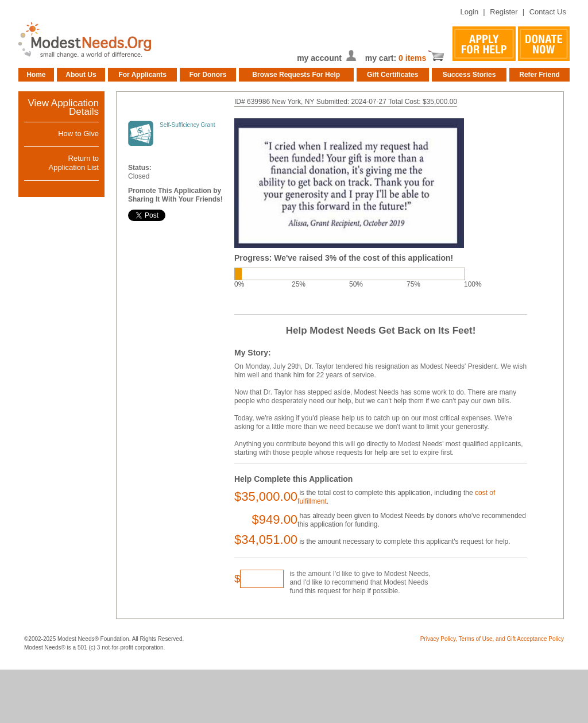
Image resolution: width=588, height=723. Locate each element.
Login (469, 12)
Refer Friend (539, 75)
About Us (81, 75)
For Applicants (142, 75)
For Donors (208, 75)
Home (36, 75)
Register (504, 12)
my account (319, 58)
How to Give (78, 134)
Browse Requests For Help (296, 75)
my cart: (382, 58)
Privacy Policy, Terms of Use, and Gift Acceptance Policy (492, 639)
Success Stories (469, 75)
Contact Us (548, 12)
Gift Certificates (392, 75)
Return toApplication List (74, 163)
